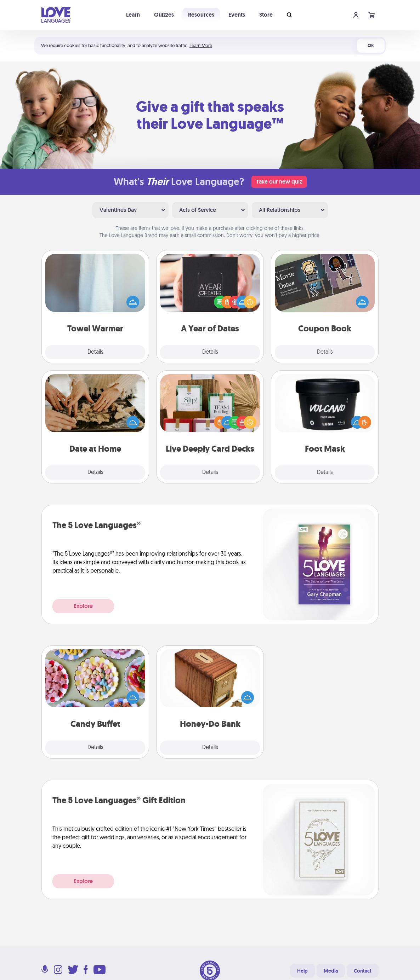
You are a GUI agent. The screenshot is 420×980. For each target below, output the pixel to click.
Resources (201, 15)
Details (95, 352)
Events (237, 15)
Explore (83, 606)
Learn (133, 15)
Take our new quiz (279, 182)
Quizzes (164, 15)
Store (266, 15)
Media (331, 971)
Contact (363, 971)
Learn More (201, 45)
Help (302, 971)
